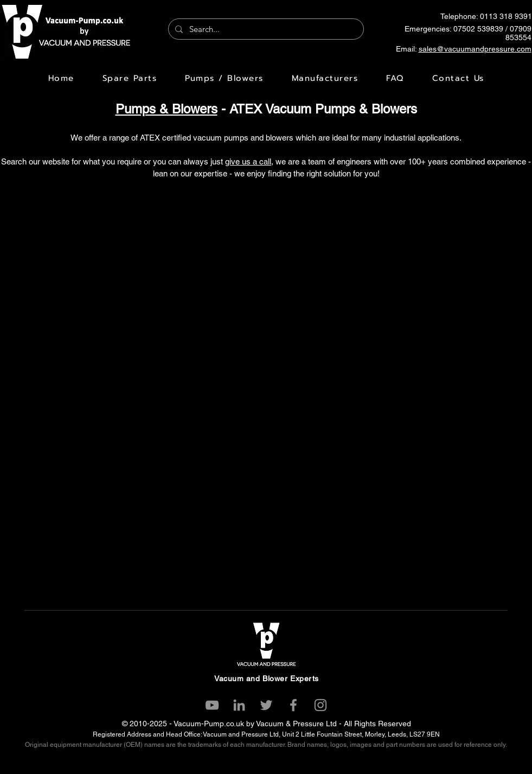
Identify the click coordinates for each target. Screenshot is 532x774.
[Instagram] (321, 705)
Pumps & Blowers (166, 109)
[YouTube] (212, 705)
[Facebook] (293, 705)
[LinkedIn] (239, 705)
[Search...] (265, 29)
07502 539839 (478, 29)
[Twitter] (266, 705)
